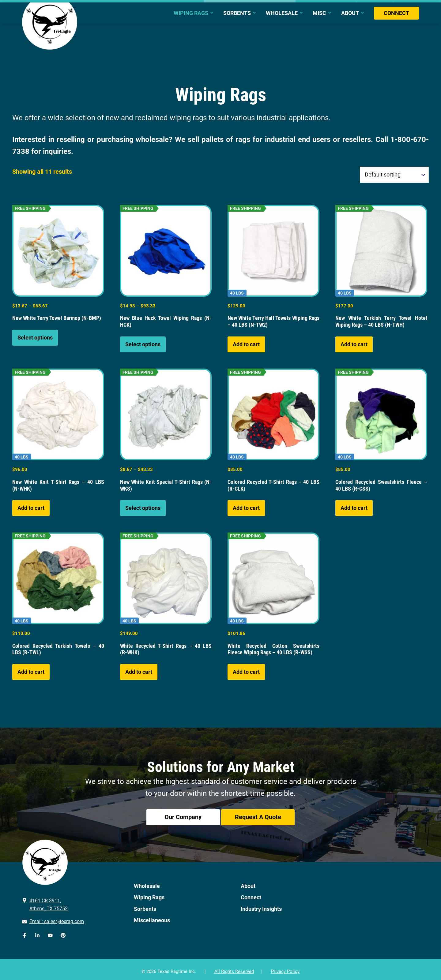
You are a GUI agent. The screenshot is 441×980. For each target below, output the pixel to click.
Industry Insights (261, 905)
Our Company (180, 818)
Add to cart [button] (246, 344)
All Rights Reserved (234, 967)
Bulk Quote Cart (375, 5)
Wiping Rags (149, 893)
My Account (408, 5)
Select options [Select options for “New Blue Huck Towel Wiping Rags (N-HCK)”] (143, 344)
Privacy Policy (285, 967)
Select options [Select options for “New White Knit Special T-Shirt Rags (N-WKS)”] (143, 508)
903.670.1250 (39, 5)
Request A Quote (261, 818)
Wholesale (147, 882)
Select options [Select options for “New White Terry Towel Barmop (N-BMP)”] (35, 338)
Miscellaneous (152, 916)
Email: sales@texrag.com (57, 917)
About (248, 882)
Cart (349, 5)
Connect (251, 893)
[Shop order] (394, 175)
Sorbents (145, 905)
